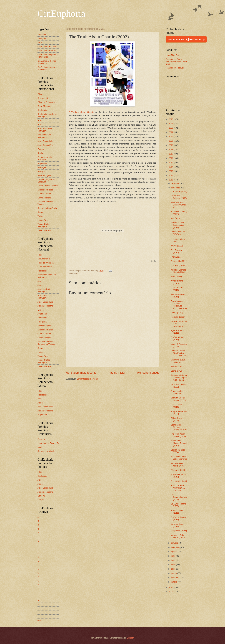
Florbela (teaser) (178, 317)
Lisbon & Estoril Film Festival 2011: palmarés (179, 353)
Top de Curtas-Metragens (44, 225)
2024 (171, 123)
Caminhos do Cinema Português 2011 (179, 427)
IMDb (40, 42)
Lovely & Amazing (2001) (179, 345)
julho (174, 556)
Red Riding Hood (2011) (178, 296)
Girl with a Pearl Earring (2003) (178, 399)
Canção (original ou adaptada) (46, 180)
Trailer (40, 216)
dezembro (176, 183)
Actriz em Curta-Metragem (45, 136)
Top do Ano (42, 220)
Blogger (130, 638)
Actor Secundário (45, 141)
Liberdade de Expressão (48, 443)
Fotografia (42, 171)
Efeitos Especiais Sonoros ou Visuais (46, 343)
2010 (171, 587)
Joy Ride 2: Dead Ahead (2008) (178, 271)
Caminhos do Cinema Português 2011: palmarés (179, 305)
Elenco (41, 149)
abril (173, 569)
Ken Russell (176, 218)
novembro (176, 188)
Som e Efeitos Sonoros (48, 186)
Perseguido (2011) (179, 261)
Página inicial (117, 373)
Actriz (40, 124)
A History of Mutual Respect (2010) (179, 443)
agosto (174, 552)
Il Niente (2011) (177, 366)
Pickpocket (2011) (179, 531)
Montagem (42, 167)
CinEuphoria (61, 13)
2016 (171, 158)
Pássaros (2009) (178, 470)
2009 (171, 592)
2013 (171, 171)
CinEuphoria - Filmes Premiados (47, 62)
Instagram (42, 39)
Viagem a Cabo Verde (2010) (178, 536)
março (174, 573)
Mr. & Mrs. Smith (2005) (178, 385)
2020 (171, 141)
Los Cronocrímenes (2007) (179, 497)
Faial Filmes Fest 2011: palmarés (179, 458)
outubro (175, 543)
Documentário (44, 98)
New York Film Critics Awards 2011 (178, 205)
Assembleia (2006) (179, 481)
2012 (171, 175)
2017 (171, 154)
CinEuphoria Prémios (47, 50)
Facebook (42, 35)
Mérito (40, 447)
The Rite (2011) (178, 265)
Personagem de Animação (45, 158)
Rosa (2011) (176, 277)
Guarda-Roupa (44, 194)
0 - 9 (40, 620)
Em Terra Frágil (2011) (177, 338)
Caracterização (44, 198)
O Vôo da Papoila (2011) (179, 518)
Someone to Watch (46, 451)
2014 (171, 167)
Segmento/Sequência (47, 208)
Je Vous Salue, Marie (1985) (177, 464)
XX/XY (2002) (177, 246)
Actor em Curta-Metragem (45, 129)
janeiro (174, 582)
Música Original (44, 175)
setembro (176, 547)
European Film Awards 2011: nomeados (178, 488)
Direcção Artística (45, 190)
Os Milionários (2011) (177, 525)
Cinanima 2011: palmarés (178, 361)
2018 (171, 149)
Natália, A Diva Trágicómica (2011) (177, 225)
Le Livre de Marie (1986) (178, 505)
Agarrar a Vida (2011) (177, 332)
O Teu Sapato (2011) (177, 289)
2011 (171, 180)
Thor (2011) (176, 257)
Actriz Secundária (45, 145)
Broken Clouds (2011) (177, 512)
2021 (171, 136)
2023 (171, 128)
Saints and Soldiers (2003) (179, 197)
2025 (171, 119)
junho (174, 560)
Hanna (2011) (177, 313)
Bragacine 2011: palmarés (178, 392)
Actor (40, 120)
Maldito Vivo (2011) (176, 406)
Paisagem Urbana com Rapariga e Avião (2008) (179, 378)
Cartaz (40, 212)
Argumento (42, 164)
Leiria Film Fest (172, 55)
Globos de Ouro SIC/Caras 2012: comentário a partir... (178, 237)
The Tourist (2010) (179, 191)
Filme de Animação (46, 102)
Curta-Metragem (45, 106)
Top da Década (44, 230)
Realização (42, 110)
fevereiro (175, 578)
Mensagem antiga (148, 373)
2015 (171, 162)
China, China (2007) (176, 419)
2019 (171, 145)
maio (174, 565)
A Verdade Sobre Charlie (81, 112)
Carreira (41, 439)
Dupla (40, 153)
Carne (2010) (177, 371)
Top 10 (41, 500)
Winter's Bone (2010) (177, 282)
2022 (171, 132)
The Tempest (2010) (176, 251)
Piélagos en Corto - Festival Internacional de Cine (177, 61)
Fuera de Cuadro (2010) (178, 476)
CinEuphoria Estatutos (47, 47)
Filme (40, 94)
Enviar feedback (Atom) (87, 379)
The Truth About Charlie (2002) (178, 435)
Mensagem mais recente (81, 373)
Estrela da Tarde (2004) (178, 451)
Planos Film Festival (175, 68)
